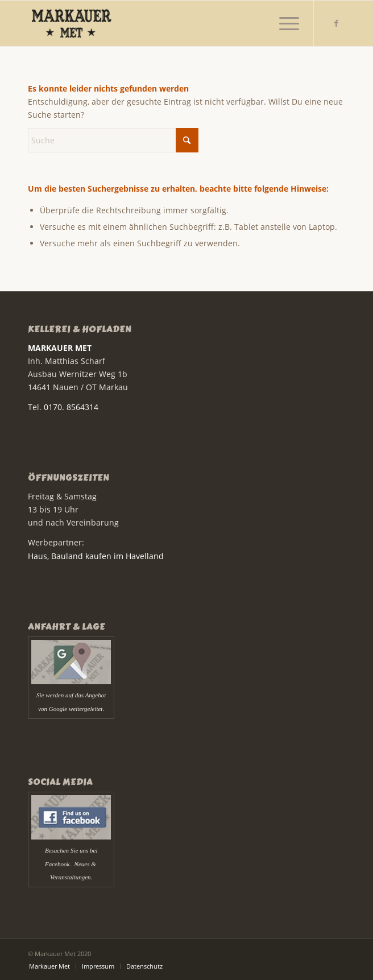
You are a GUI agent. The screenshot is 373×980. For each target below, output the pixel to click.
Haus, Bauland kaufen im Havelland (96, 556)
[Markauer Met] (155, 23)
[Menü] (283, 23)
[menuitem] (283, 23)
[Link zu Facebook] (337, 23)
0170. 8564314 (71, 407)
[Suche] (113, 140)
